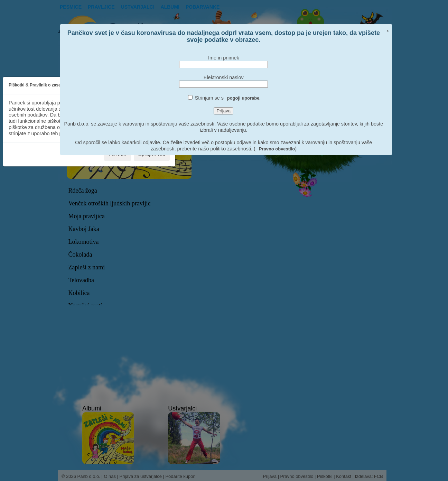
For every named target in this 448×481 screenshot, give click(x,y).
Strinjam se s (228, 98)
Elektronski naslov (224, 77)
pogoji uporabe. (244, 98)
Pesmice (71, 7)
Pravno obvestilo (277, 149)
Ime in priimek (224, 58)
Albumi (170, 7)
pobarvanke (203, 7)
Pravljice (101, 7)
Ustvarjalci (138, 7)
